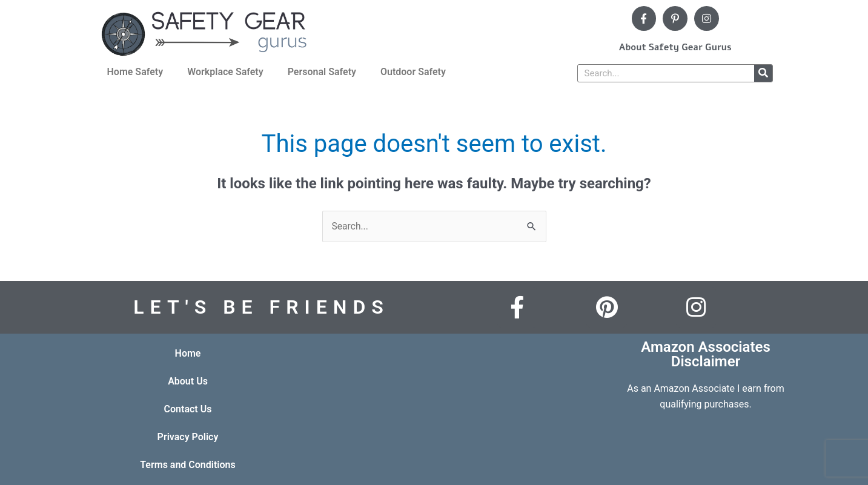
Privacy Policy (188, 437)
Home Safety (135, 72)
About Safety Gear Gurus (675, 47)
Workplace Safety (225, 72)
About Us (188, 381)
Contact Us (188, 409)
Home (188, 353)
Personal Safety (322, 72)
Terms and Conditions (187, 465)
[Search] (763, 73)
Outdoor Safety (413, 72)
